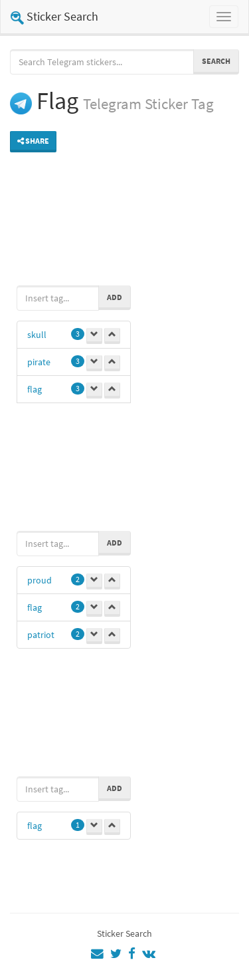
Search (216, 61)
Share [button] (33, 141)
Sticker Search (54, 16)
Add (115, 297)
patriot (41, 635)
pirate (39, 362)
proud (40, 580)
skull (37, 335)
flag (35, 389)
